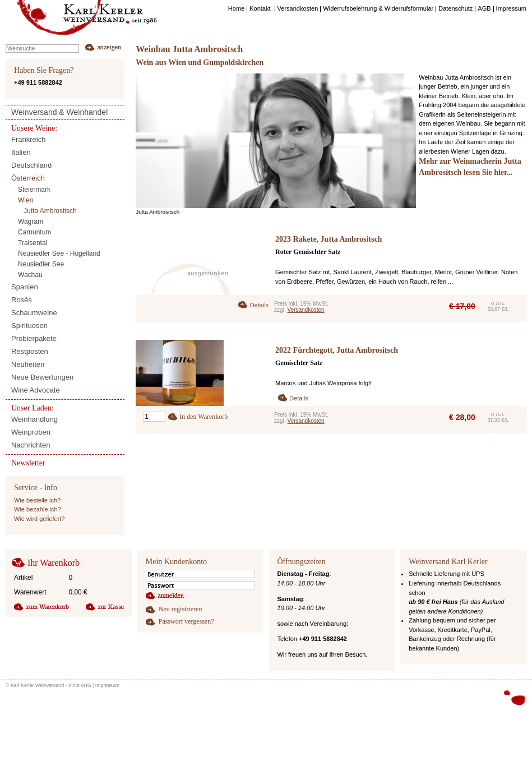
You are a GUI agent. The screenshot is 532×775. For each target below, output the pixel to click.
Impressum (108, 685)
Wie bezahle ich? (38, 509)
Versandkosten (306, 310)
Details (259, 305)
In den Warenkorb (203, 417)
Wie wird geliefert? (39, 519)
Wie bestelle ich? (37, 500)
